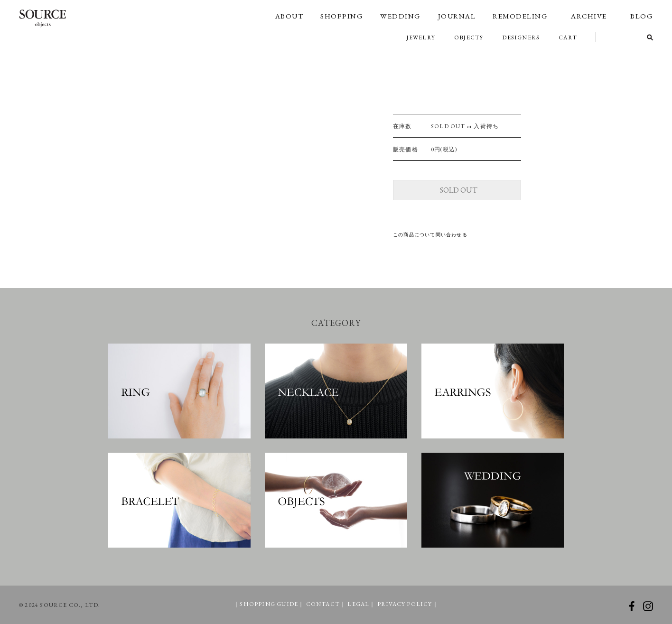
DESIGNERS (521, 37)
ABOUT (289, 16)
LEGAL (358, 604)
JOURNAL (457, 16)
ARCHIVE (589, 16)
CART (568, 37)
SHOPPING (342, 16)
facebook (631, 606)
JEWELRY (421, 37)
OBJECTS (469, 37)
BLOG (642, 16)
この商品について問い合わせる (430, 235)
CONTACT (323, 604)
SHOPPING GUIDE (269, 604)
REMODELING (520, 16)
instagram (648, 606)
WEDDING (401, 16)
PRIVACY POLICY (405, 604)
